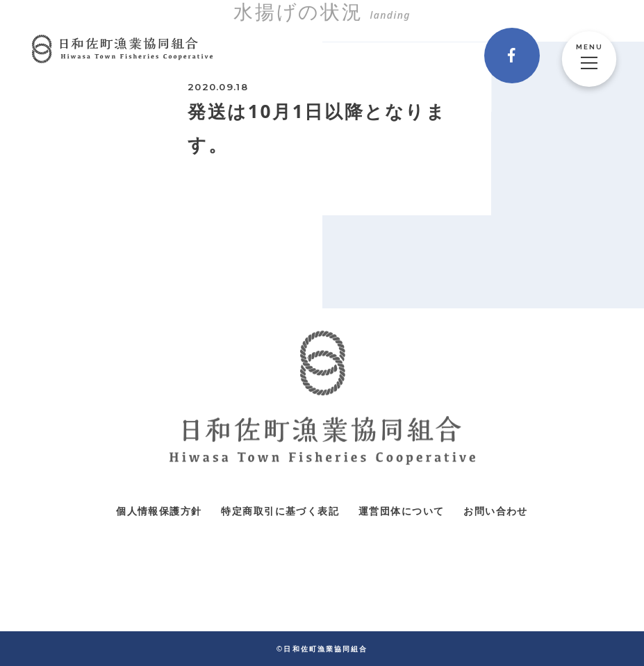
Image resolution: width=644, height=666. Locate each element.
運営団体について (401, 511)
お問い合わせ (495, 511)
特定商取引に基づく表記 (280, 511)
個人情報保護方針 (159, 511)
